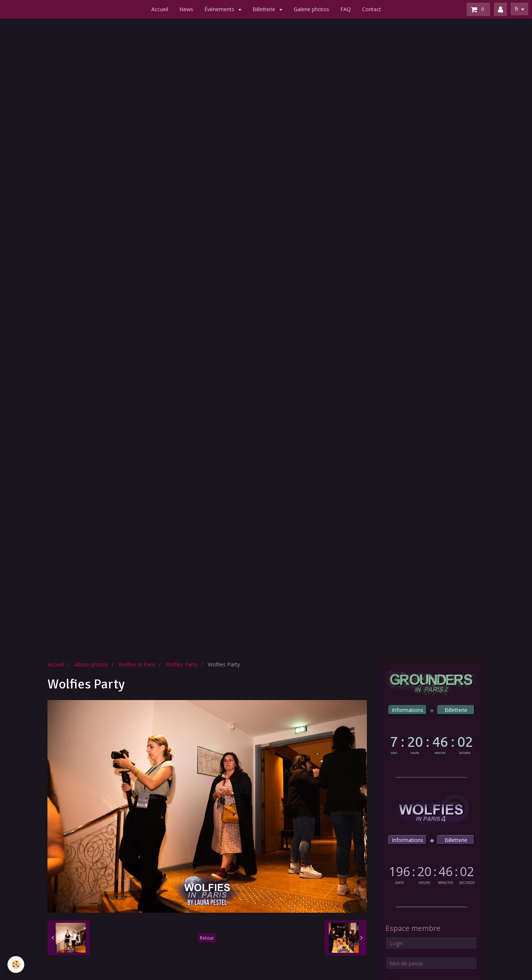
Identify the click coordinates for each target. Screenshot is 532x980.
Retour (207, 938)
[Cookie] (16, 964)
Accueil (160, 9)
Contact (372, 9)
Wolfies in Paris (137, 664)
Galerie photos (311, 9)
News (186, 9)
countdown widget (431, 744)
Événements (220, 9)
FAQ (346, 9)
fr (517, 9)
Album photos (91, 664)
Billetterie (265, 9)
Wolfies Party (182, 664)
